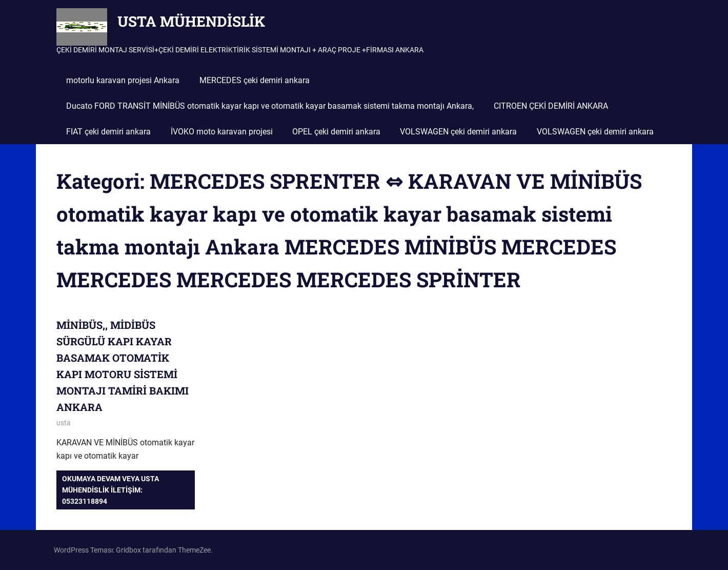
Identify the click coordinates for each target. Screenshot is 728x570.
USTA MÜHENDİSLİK (191, 21)
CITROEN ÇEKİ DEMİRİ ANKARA (551, 106)
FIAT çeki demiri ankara (108, 132)
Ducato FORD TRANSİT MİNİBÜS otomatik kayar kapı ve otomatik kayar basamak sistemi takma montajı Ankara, (270, 106)
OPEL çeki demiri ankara (336, 132)
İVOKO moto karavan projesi (222, 132)
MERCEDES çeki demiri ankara (255, 80)
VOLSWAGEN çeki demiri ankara (458, 132)
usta (64, 423)
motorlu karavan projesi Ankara (123, 80)
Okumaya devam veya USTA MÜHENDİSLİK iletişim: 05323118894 (110, 490)
